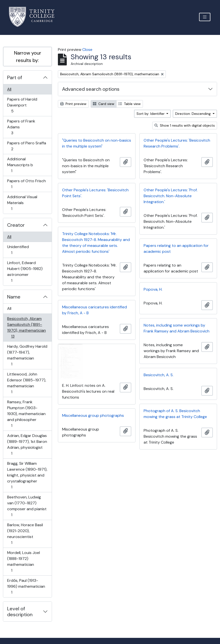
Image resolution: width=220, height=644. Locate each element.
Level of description (20, 612)
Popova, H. (153, 289)
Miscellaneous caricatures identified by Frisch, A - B (94, 310)
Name (14, 297)
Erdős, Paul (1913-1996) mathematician (26, 586)
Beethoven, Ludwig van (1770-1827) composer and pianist (27, 506)
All (9, 89)
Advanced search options (91, 89)
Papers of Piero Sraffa (26, 146)
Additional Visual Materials (22, 203)
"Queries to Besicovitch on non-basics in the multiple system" (97, 143)
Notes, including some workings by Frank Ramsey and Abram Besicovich (177, 328)
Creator (16, 225)
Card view (104, 104)
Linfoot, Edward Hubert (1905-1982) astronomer (25, 272)
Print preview (73, 104)
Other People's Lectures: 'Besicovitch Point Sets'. (95, 193)
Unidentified (18, 250)
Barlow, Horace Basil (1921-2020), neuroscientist (25, 534)
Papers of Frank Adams (21, 127)
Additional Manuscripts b (20, 165)
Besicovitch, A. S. (159, 375)
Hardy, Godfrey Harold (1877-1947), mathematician (27, 355)
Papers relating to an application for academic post (176, 248)
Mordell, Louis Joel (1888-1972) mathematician (23, 562)
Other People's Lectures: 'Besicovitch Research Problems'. (177, 143)
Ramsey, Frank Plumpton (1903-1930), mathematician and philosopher (26, 414)
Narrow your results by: (28, 57)
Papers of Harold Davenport (22, 105)
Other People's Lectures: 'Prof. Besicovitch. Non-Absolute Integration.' (171, 196)
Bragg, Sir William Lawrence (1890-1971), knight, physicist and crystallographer (27, 475)
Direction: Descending (193, 114)
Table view (130, 104)
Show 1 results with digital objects (185, 125)
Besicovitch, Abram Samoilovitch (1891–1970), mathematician (26, 327)
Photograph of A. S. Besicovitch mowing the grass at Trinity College (175, 414)
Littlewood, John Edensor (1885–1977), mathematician (26, 383)
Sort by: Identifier (151, 114)
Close (87, 50)
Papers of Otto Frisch (26, 184)
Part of (15, 77)
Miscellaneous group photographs (93, 415)
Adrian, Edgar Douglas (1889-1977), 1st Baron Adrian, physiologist (27, 444)
